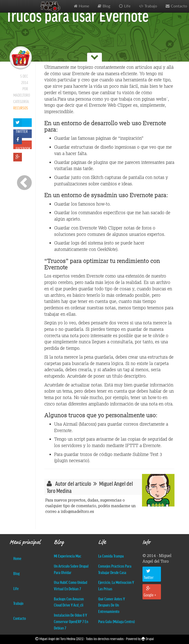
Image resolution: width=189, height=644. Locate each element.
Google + (150, 592)
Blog (106, 6)
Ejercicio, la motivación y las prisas (116, 585)
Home (84, 6)
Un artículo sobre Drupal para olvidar (71, 569)
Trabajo (151, 6)
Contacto (20, 618)
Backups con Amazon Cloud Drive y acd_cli (69, 602)
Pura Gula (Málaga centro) (117, 621)
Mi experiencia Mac (68, 556)
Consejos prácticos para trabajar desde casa (115, 569)
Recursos (21, 108)
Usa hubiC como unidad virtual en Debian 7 (71, 585)
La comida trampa (111, 556)
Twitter (149, 574)
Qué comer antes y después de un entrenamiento (111, 605)
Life (127, 6)
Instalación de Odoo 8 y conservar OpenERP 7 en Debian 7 (71, 621)
